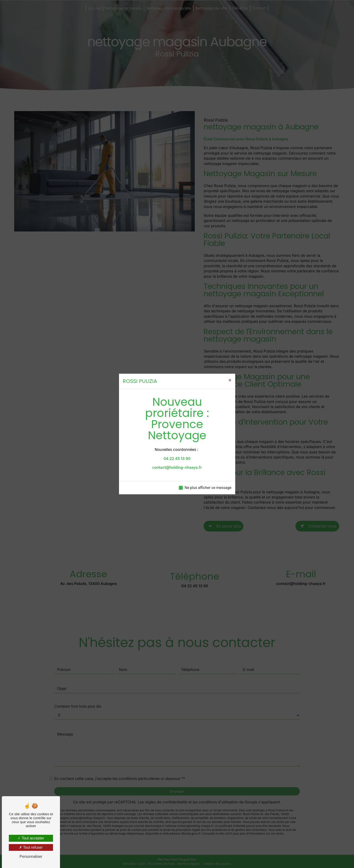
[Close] (230, 380)
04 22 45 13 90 (177, 459)
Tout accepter (31, 838)
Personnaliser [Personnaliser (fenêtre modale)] (31, 856)
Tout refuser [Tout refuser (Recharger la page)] (31, 847)
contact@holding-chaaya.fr (177, 467)
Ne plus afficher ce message (208, 488)
